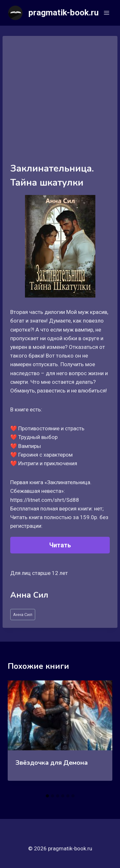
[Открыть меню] (106, 13)
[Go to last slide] (19, 735)
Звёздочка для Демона (52, 763)
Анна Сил (23, 614)
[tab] (47, 796)
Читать (60, 545)
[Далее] (101, 735)
